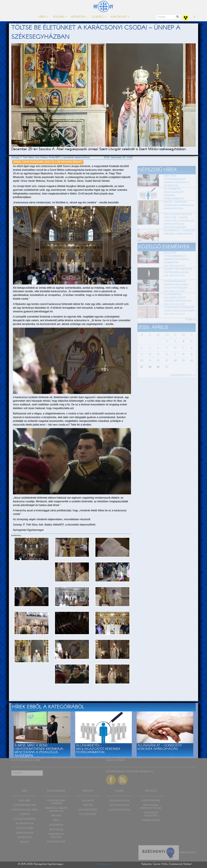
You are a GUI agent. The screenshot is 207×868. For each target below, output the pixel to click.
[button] (194, 17)
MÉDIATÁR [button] (79, 17)
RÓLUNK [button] (60, 17)
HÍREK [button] (43, 17)
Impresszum (104, 864)
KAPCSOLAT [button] (120, 17)
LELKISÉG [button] (99, 17)
